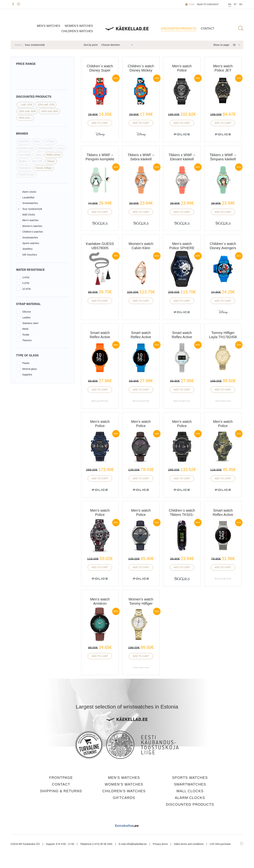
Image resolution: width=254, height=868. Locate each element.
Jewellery (27, 249)
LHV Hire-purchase (220, 844)
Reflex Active (53, 155)
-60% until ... (25, 118)
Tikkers (51, 161)
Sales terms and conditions (189, 844)
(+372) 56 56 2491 (102, 844)
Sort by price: (91, 45)
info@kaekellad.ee (136, 844)
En (230, 4)
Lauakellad (28, 197)
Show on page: (221, 45)
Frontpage (61, 778)
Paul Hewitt (25, 155)
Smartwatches (30, 203)
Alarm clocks (29, 192)
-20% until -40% (27, 111)
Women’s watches (79, 26)
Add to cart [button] (100, 123)
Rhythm (23, 161)
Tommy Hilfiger (44, 168)
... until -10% (25, 105)
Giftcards (124, 798)
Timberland (25, 168)
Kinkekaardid (45, 148)
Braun (37, 141)
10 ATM (26, 289)
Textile (26, 335)
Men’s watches (49, 26)
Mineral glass (29, 369)
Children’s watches (77, 31)
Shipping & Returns (61, 791)
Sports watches (31, 243)
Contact (208, 29)
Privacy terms (160, 844)
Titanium (27, 340)
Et (235, 4)
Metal (25, 329)
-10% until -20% (46, 105)
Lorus (61, 148)
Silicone (27, 312)
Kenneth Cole (26, 148)
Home (18, 45)
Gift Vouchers (30, 255)
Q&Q (39, 155)
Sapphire (27, 375)
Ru (241, 4)
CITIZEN (50, 141)
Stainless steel (30, 323)
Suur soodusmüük (32, 209)
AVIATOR (24, 141)
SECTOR (37, 161)
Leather (26, 318)
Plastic (26, 363)
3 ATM (26, 277)
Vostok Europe (27, 174)
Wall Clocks (29, 215)
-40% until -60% (49, 111)
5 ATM (26, 283)
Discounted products (179, 29)
